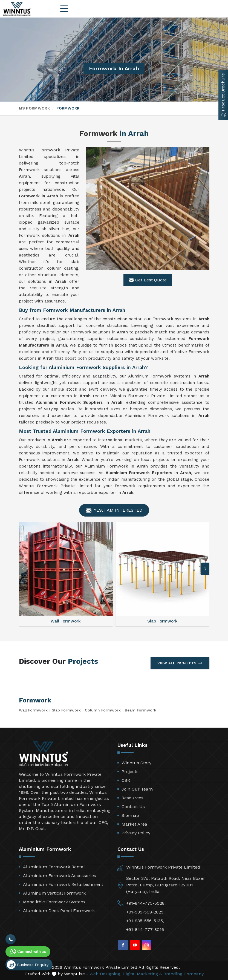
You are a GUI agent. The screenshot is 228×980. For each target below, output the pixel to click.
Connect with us (28, 952)
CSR (126, 780)
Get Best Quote (148, 280)
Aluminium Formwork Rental (54, 867)
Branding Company (184, 974)
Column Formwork (103, 710)
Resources (132, 798)
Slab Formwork (66, 710)
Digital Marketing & (142, 974)
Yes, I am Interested (114, 510)
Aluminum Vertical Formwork (54, 893)
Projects (130, 772)
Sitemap (130, 815)
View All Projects (180, 663)
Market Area (134, 824)
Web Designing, (105, 974)
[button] (205, 569)
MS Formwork (34, 108)
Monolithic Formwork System (54, 902)
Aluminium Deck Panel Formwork (59, 911)
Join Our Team (137, 789)
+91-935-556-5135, (145, 921)
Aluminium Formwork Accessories (60, 876)
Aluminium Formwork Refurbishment (63, 884)
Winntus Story (136, 763)
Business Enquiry (28, 965)
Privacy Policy (136, 833)
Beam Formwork (141, 710)
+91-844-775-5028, (146, 903)
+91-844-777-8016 (145, 929)
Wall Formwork (33, 710)
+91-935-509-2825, (145, 912)
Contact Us (133, 807)
